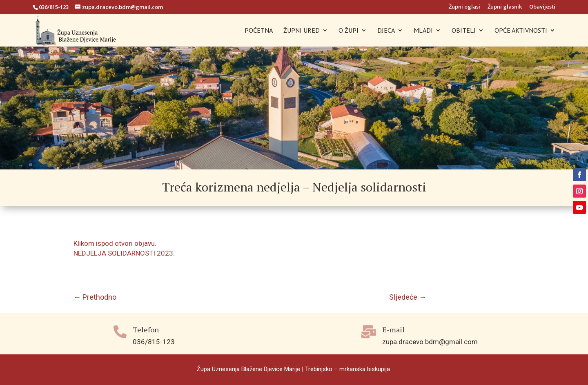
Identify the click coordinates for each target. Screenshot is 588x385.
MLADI (423, 31)
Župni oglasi (464, 7)
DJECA (386, 31)
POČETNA (259, 31)
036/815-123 (54, 7)
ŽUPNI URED (302, 31)
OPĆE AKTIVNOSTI (521, 31)
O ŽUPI (349, 31)
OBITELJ (464, 31)
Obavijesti (542, 7)
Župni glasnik (505, 7)
